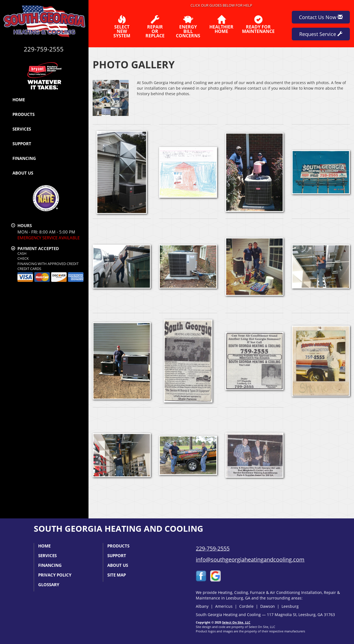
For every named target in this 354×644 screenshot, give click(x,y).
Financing (24, 158)
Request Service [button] (321, 34)
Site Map (117, 575)
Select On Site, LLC (236, 622)
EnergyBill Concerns (188, 27)
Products (24, 114)
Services (22, 129)
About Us (23, 173)
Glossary (49, 585)
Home (19, 100)
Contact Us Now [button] (321, 17)
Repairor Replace (155, 27)
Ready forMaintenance (258, 24)
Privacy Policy (55, 575)
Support (22, 144)
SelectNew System (122, 27)
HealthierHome (221, 24)
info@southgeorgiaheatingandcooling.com (250, 559)
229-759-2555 (213, 548)
